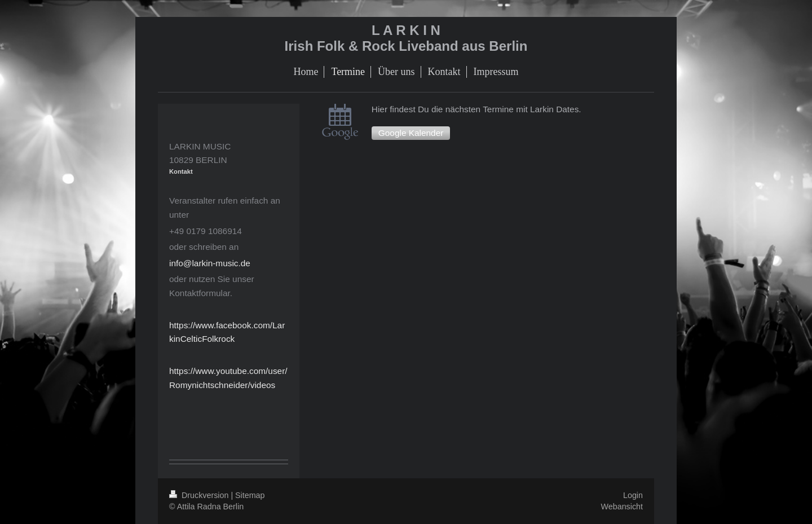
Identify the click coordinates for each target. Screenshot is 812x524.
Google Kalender (411, 133)
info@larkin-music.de (210, 263)
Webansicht (622, 507)
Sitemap (250, 495)
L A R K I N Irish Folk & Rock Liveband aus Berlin (406, 38)
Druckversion (200, 495)
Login (633, 495)
